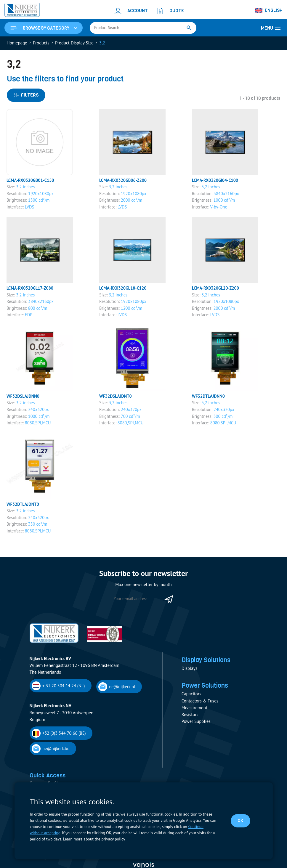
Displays (189, 671)
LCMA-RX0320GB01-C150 (31, 181)
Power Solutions (206, 688)
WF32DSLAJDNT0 (116, 398)
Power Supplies (196, 724)
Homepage (17, 43)
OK (240, 821)
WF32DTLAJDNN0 (209, 398)
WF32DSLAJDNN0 (24, 398)
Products (41, 43)
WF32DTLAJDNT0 (23, 506)
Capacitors (191, 697)
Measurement (194, 710)
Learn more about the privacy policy (93, 839)
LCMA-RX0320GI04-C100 (216, 181)
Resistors (190, 717)
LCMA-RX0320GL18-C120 (124, 289)
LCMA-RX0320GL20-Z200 (216, 289)
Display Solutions (208, 662)
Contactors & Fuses (200, 703)
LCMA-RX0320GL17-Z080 (31, 289)
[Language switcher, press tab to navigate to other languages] (269, 11)
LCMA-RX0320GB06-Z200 (124, 181)
